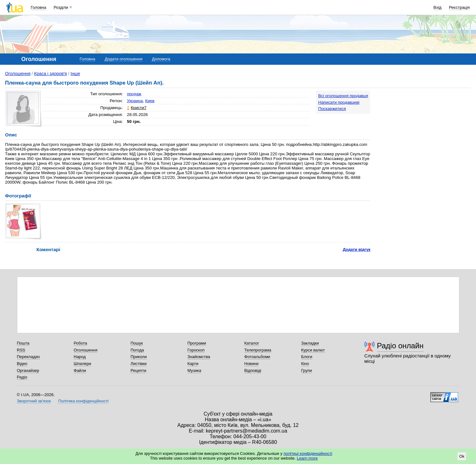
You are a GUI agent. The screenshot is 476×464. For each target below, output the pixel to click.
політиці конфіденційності (308, 453)
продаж (134, 94)
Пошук (137, 343)
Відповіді (253, 370)
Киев (150, 101)
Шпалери (83, 364)
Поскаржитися (332, 109)
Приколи (139, 357)
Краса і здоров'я (51, 74)
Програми (197, 343)
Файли (80, 370)
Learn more (307, 458)
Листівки (139, 364)
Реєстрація (459, 7)
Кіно (305, 364)
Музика (194, 370)
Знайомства (199, 357)
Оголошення (18, 74)
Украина (135, 101)
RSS (21, 350)
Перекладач (28, 357)
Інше (76, 74)
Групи (307, 370)
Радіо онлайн (400, 346)
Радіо (22, 377)
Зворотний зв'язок (34, 401)
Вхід (438, 7)
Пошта (23, 343)
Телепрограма (258, 350)
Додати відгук (357, 249)
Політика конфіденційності (84, 401)
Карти (193, 364)
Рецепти (139, 370)
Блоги (307, 357)
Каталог (252, 343)
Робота (81, 343)
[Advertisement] (424, 130)
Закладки (310, 343)
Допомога (161, 59)
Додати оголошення (123, 59)
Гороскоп (196, 350)
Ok (462, 456)
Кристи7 (139, 108)
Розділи (61, 7)
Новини (252, 364)
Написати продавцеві (339, 102)
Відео (22, 364)
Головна (38, 7)
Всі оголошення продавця (343, 96)
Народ (80, 357)
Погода (137, 350)
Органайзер (28, 370)
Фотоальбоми (257, 357)
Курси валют (313, 350)
